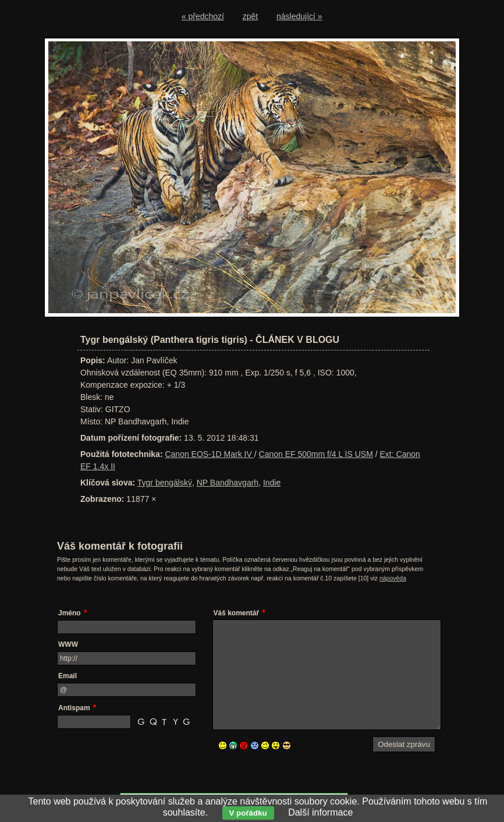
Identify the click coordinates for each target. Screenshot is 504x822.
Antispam (74, 708)
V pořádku (248, 813)
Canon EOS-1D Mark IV (209, 454)
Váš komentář (237, 613)
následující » (299, 16)
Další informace (320, 812)
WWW (68, 644)
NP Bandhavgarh (228, 483)
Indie (272, 483)
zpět (250, 16)
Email (68, 676)
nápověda (393, 578)
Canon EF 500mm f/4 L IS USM (316, 454)
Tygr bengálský (165, 483)
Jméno (70, 613)
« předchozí (203, 16)
